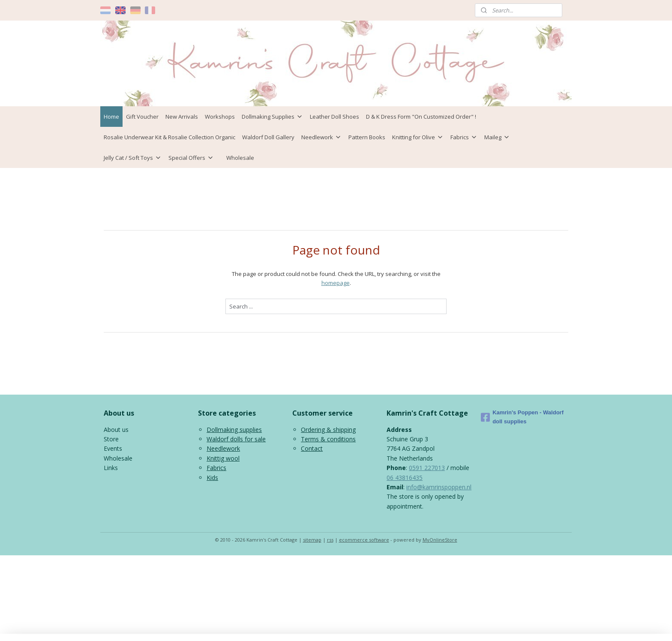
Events (113, 448)
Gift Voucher (142, 117)
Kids (212, 478)
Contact (312, 448)
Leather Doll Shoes (334, 117)
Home (111, 117)
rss (330, 540)
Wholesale (240, 158)
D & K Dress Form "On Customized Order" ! (421, 117)
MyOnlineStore (440, 540)
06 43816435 (405, 478)
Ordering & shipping (328, 430)
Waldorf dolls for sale (236, 439)
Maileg (497, 137)
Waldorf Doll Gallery (268, 137)
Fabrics (464, 137)
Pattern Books (367, 137)
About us (116, 430)
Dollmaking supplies (234, 430)
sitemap (312, 540)
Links (111, 468)
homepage (336, 283)
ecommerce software (364, 540)
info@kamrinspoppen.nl (439, 487)
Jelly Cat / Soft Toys (133, 158)
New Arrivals (182, 117)
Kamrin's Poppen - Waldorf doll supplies (522, 417)
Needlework (321, 137)
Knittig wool (223, 458)
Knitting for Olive (418, 137)
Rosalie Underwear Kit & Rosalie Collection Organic (169, 137)
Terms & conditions (328, 439)
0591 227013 (427, 468)
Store (111, 439)
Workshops (220, 117)
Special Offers (191, 158)
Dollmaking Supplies (272, 117)
